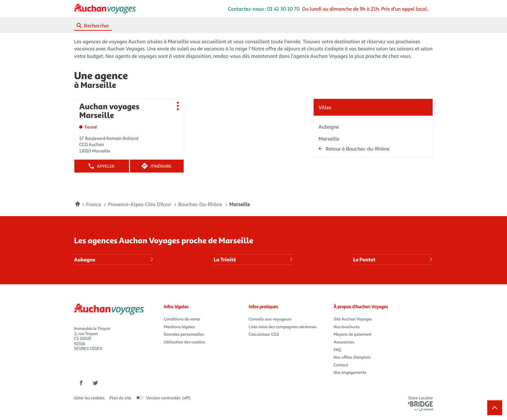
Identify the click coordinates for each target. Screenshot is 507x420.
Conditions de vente (182, 319)
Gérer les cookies (89, 398)
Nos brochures (347, 327)
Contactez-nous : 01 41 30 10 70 (264, 9)
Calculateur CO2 (264, 334)
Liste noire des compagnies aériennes (283, 327)
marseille (329, 138)
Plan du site (120, 398)
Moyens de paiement (353, 334)
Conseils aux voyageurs (270, 319)
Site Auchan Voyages (353, 319)
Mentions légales (179, 327)
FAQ (338, 350)
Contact (341, 365)
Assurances (344, 342)
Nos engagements (350, 372)
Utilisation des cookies (185, 342)
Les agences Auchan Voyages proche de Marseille (164, 240)
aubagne (329, 126)
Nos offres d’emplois (352, 357)
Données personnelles (184, 334)
